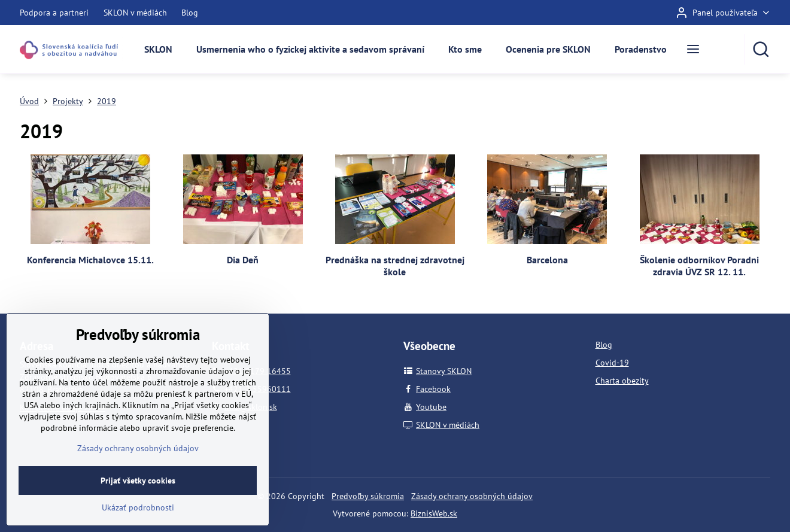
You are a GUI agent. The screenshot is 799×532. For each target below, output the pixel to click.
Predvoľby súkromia (368, 496)
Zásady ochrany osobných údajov (472, 496)
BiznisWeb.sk (434, 513)
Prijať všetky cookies (138, 511)
